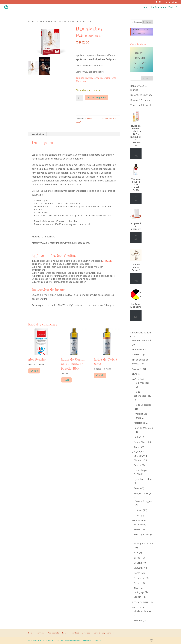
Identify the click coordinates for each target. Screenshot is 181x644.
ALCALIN (62, 21)
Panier (65, 633)
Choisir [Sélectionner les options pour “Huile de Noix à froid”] (100, 375)
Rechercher (147, 78)
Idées (137, 53)
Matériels (112, 118)
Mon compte (53, 633)
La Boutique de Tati (162, 7)
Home (145, 7)
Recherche (147, 22)
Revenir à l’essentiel (141, 100)
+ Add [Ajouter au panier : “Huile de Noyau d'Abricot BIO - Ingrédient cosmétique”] (136, 154)
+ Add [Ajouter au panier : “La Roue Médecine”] (136, 315)
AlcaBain (107, 261)
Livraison (86, 633)
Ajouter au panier (97, 97)
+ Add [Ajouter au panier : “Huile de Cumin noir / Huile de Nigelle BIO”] (66, 380)
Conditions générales (104, 633)
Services (41, 633)
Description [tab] (37, 134)
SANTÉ (78, 122)
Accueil (32, 21)
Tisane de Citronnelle (142, 105)
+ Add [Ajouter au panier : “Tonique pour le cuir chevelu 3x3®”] (136, 199)
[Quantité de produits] (79, 98)
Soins (137, 68)
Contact (75, 633)
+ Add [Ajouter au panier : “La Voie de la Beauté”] (136, 279)
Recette (138, 63)
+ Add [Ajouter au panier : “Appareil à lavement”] (136, 237)
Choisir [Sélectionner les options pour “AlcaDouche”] (34, 371)
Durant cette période (141, 95)
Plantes (138, 58)
